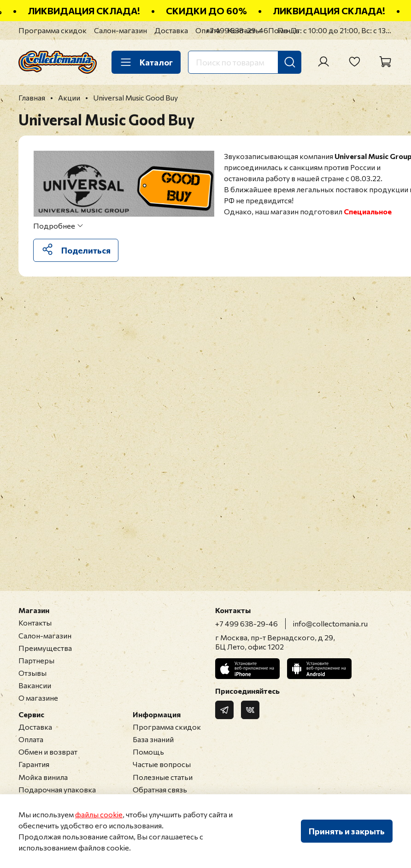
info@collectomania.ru (330, 623)
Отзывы (32, 673)
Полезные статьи (163, 777)
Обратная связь (160, 789)
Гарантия (34, 764)
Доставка (171, 30)
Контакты (35, 623)
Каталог (146, 62)
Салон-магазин (120, 30)
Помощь (148, 752)
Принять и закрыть (347, 831)
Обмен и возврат (48, 752)
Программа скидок (53, 30)
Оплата (31, 739)
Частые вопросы (162, 764)
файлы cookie (99, 814)
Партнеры (36, 660)
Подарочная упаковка (57, 789)
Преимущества (45, 648)
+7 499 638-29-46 (237, 30)
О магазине (38, 698)
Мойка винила (43, 777)
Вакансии (35, 685)
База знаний (153, 739)
